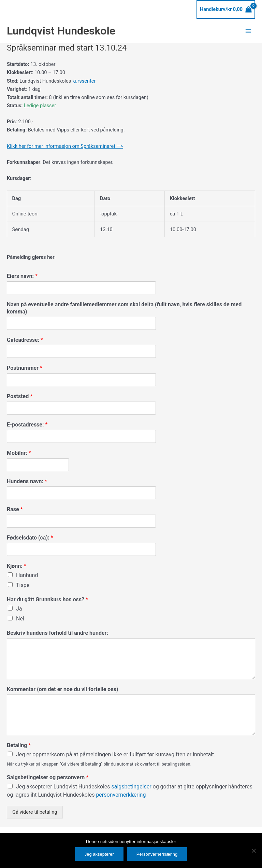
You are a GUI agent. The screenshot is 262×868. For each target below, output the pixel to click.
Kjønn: (17, 566)
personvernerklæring (121, 795)
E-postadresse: (27, 425)
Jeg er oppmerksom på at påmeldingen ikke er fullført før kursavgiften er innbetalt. (116, 754)
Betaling (19, 745)
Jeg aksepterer (99, 854)
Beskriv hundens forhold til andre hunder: (57, 633)
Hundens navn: (27, 481)
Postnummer (25, 368)
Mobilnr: (19, 453)
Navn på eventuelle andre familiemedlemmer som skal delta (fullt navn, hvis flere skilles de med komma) (124, 308)
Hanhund (27, 575)
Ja (19, 609)
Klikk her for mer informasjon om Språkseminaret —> (65, 146)
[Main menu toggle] (248, 31)
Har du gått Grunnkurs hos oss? (47, 599)
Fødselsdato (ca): (30, 538)
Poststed (20, 396)
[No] (253, 851)
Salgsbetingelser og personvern (48, 777)
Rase (15, 509)
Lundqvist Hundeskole (61, 31)
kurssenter (84, 81)
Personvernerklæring (157, 854)
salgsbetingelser (132, 787)
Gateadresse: (25, 340)
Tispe (23, 585)
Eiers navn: (22, 276)
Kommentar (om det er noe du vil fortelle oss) (62, 689)
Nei (20, 619)
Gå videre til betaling (35, 812)
